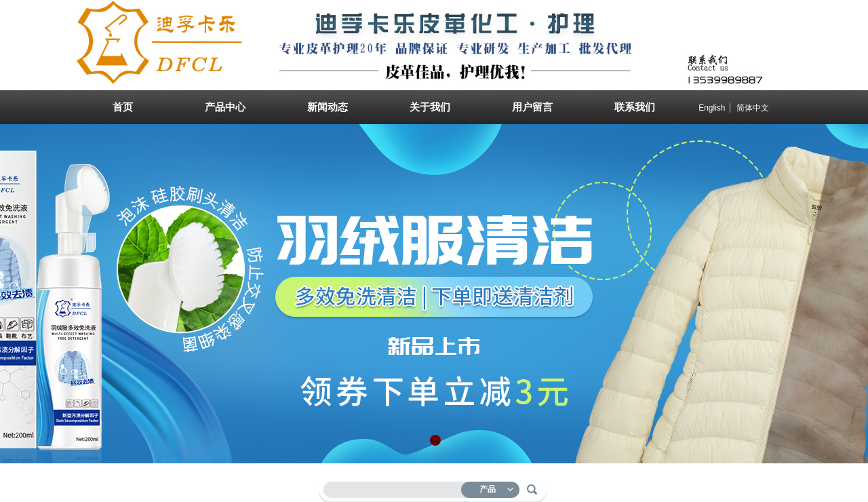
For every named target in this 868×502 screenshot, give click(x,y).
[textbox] (395, 487)
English (712, 108)
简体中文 (753, 108)
